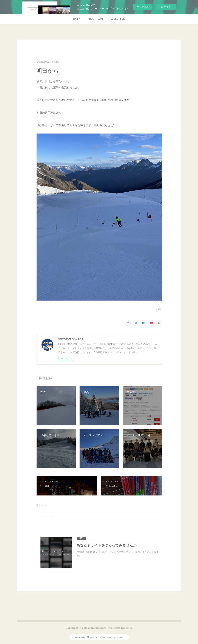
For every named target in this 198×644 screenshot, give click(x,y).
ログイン (166, 7)
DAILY (77, 19)
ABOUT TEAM (95, 19)
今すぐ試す (143, 7)
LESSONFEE (118, 19)
